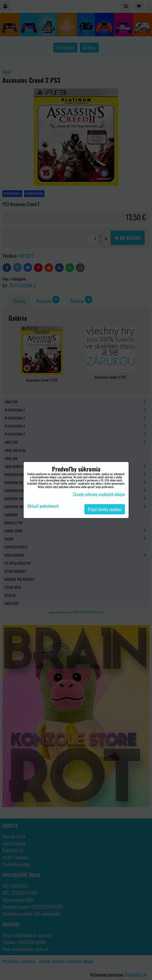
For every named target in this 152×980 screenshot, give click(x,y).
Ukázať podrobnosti (43, 506)
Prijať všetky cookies (105, 509)
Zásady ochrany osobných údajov (99, 494)
